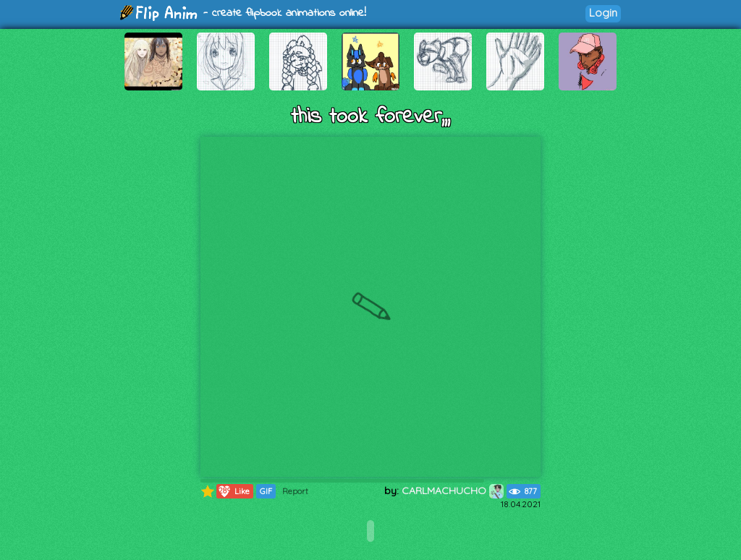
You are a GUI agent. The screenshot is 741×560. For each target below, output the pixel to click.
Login (603, 13)
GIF (266, 491)
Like (233, 491)
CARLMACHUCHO (453, 491)
